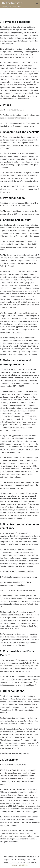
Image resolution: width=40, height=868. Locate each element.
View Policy (24, 865)
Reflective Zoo (12, 3)
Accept (14, 865)
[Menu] (37, 4)
